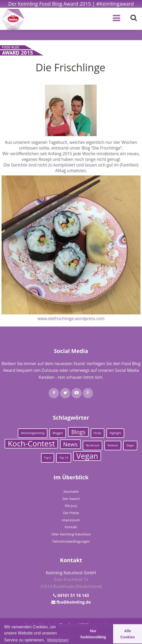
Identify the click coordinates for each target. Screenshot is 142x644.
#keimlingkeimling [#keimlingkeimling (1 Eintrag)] (33, 433)
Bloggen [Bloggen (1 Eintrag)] (58, 433)
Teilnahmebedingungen (71, 541)
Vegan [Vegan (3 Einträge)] (87, 456)
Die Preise (71, 513)
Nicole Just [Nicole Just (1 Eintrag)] (93, 445)
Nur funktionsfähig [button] (93, 634)
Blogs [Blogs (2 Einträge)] (78, 432)
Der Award (71, 499)
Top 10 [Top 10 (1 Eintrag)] (64, 458)
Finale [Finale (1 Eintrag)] (98, 433)
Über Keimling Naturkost (71, 534)
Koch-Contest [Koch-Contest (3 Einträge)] (31, 444)
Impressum (71, 520)
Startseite (71, 491)
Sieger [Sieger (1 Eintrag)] (130, 445)
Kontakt (71, 527)
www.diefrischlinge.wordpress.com (71, 319)
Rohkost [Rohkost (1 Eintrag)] (113, 445)
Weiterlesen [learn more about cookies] (58, 640)
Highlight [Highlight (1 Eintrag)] (115, 433)
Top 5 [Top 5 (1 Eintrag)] (48, 458)
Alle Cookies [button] (128, 634)
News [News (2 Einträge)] (70, 444)
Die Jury (71, 506)
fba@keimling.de (74, 602)
